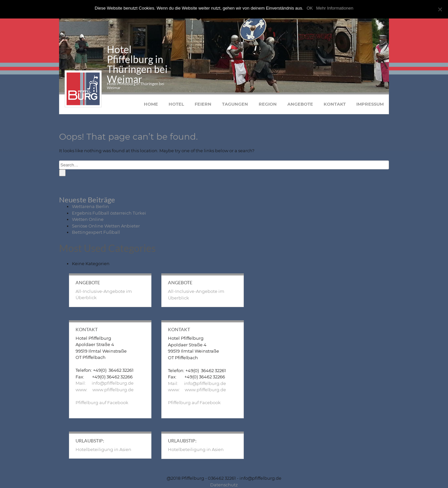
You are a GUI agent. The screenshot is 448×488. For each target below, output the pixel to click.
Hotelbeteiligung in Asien (103, 449)
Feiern (203, 104)
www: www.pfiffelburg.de (105, 390)
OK (310, 8)
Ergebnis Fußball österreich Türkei (109, 213)
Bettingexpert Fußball (96, 232)
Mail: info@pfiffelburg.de (105, 383)
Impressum (370, 104)
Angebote (300, 104)
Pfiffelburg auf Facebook (102, 402)
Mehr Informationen (335, 8)
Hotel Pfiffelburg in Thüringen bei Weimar (137, 64)
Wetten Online (88, 219)
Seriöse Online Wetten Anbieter (106, 226)
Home (151, 104)
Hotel (176, 104)
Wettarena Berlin (90, 206)
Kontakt (335, 104)
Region (268, 104)
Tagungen (235, 104)
